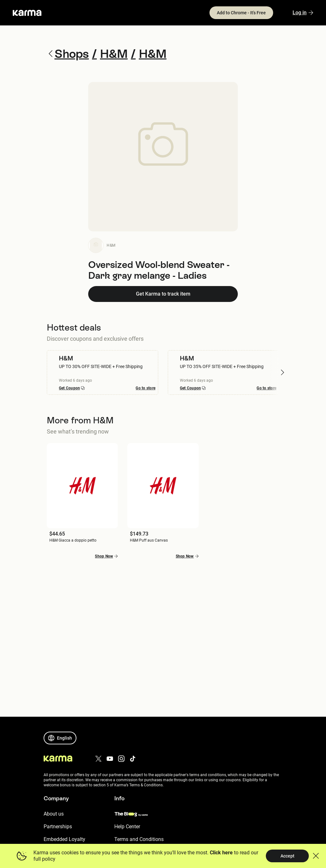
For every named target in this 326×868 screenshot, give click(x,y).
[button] (282, 372)
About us (54, 814)
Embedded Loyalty (64, 839)
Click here (221, 853)
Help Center (127, 827)
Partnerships (58, 827)
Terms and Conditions (139, 839)
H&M (111, 245)
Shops (69, 54)
